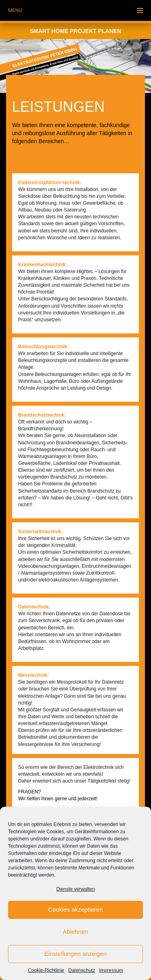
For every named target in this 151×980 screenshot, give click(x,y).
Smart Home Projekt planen (75, 31)
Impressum (111, 970)
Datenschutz (82, 970)
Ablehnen (75, 932)
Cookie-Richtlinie (46, 970)
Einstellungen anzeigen (75, 954)
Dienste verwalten (75, 889)
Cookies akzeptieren (76, 909)
